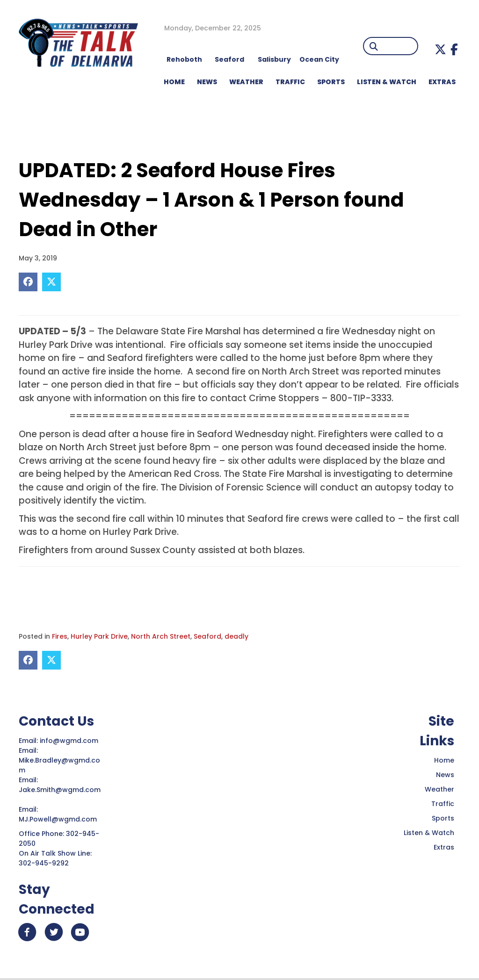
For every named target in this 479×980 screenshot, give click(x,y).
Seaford (207, 636)
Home (444, 760)
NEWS (207, 82)
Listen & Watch (429, 833)
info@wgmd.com (70, 741)
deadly (236, 636)
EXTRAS (442, 82)
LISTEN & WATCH (387, 82)
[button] (440, 49)
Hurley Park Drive (99, 636)
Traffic (443, 804)
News (445, 775)
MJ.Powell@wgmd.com (60, 819)
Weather (439, 789)
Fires (60, 636)
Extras (444, 847)
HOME (174, 82)
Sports (331, 82)
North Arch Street (161, 636)
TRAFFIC (290, 82)
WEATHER (246, 82)
